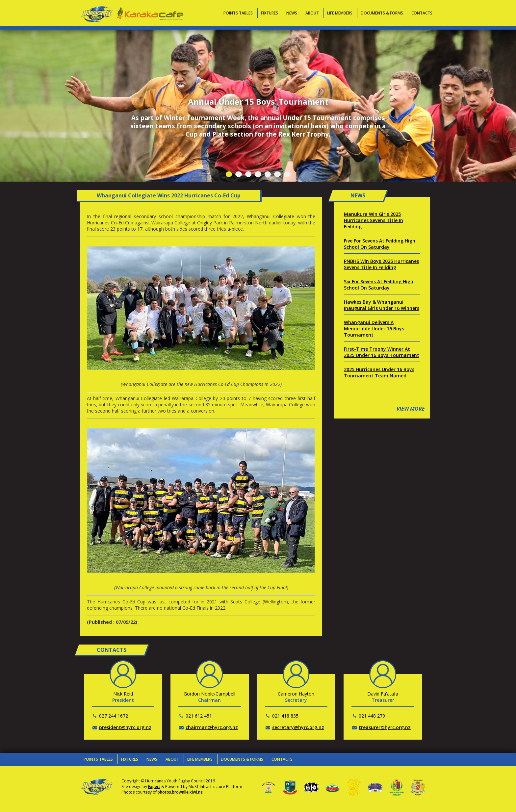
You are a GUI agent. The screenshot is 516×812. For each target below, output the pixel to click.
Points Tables (238, 13)
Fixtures (270, 13)
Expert (154, 787)
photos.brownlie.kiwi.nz (180, 792)
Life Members (340, 13)
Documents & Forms (382, 13)
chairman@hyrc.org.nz (212, 727)
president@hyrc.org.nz (125, 727)
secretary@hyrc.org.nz (298, 727)
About (312, 13)
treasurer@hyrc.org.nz (385, 727)
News (292, 13)
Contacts (422, 13)
